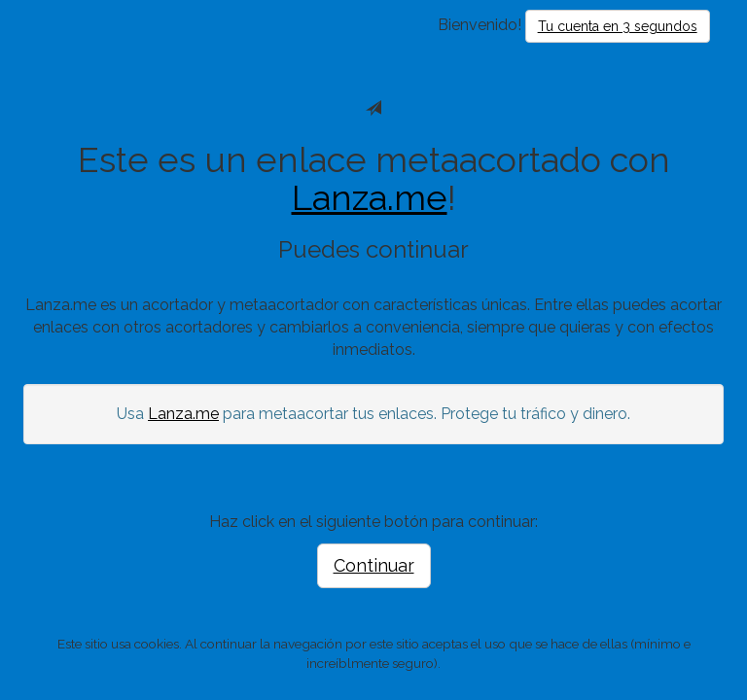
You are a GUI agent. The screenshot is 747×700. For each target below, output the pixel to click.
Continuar (374, 565)
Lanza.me (370, 197)
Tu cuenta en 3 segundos (618, 26)
